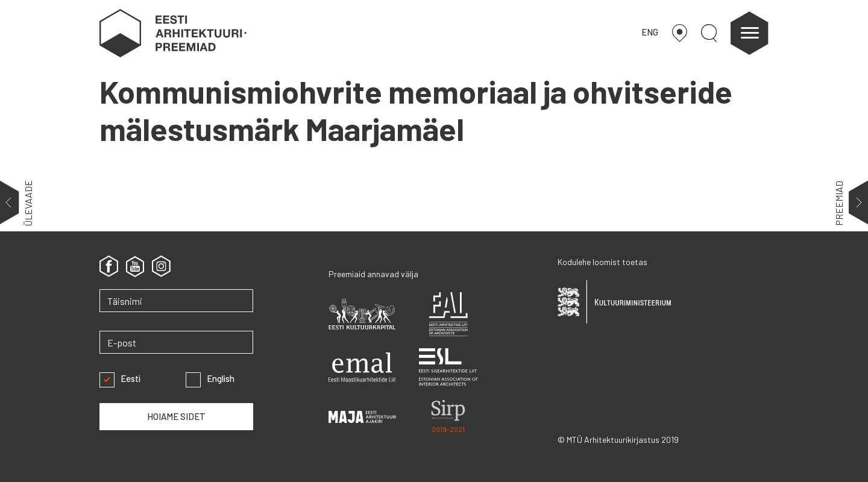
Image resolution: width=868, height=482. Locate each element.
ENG (650, 32)
